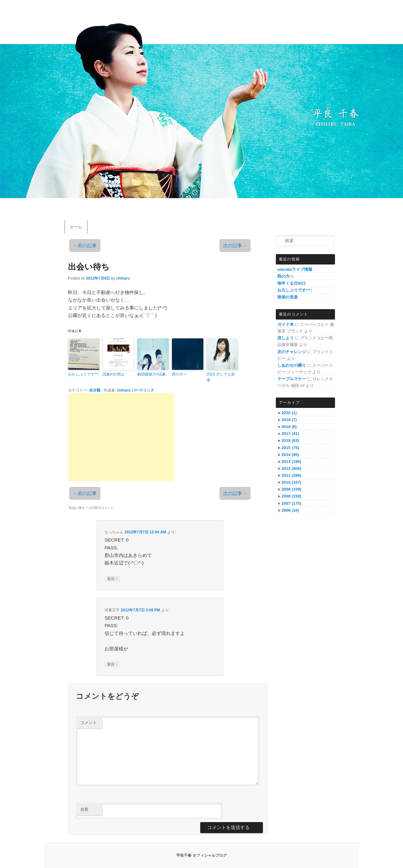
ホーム (76, 227)
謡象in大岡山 (114, 374)
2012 (291, 468)
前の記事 (85, 245)
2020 (289, 413)
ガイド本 (286, 324)
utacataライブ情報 (295, 269)
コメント (88, 723)
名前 (84, 809)
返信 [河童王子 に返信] (112, 664)
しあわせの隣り (292, 365)
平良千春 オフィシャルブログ (201, 855)
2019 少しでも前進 (221, 377)
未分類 (95, 390)
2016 (290, 440)
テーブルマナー (292, 379)
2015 (290, 448)
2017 (290, 434)
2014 (290, 455)
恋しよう (286, 338)
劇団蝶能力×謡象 (152, 374)
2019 (289, 420)
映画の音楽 (288, 297)
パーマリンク (143, 390)
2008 (291, 496)
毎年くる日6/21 (292, 283)
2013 (291, 462)
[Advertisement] (121, 437)
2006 (290, 510)
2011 (291, 475)
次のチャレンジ (292, 352)
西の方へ (179, 374)
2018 (289, 427)
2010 (291, 482)
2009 (291, 489)
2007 (291, 503)
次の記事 (235, 245)
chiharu (123, 278)
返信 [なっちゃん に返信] (112, 579)
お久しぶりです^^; (84, 374)
